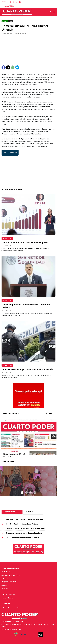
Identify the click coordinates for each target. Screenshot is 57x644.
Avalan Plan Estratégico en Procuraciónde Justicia (27, 369)
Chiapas (5, 21)
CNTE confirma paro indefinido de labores (23, 538)
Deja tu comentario (10, 153)
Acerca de (5, 578)
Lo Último (29, 512)
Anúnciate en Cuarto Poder (11, 575)
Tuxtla (11, 21)
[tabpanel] (28, 438)
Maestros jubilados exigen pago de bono (22, 524)
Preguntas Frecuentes (9, 582)
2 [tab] (26, 454)
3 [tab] (31, 454)
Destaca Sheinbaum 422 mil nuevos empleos (25, 243)
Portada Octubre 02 (7, 456)
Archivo (4, 585)
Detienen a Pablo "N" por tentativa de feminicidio (25, 528)
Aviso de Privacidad (8, 595)
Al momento (7, 238)
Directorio (5, 588)
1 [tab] (22, 454)
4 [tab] (35, 454)
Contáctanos (6, 572)
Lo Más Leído (9, 512)
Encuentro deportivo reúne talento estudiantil (24, 533)
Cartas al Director (7, 598)
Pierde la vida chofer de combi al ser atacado (24, 519)
